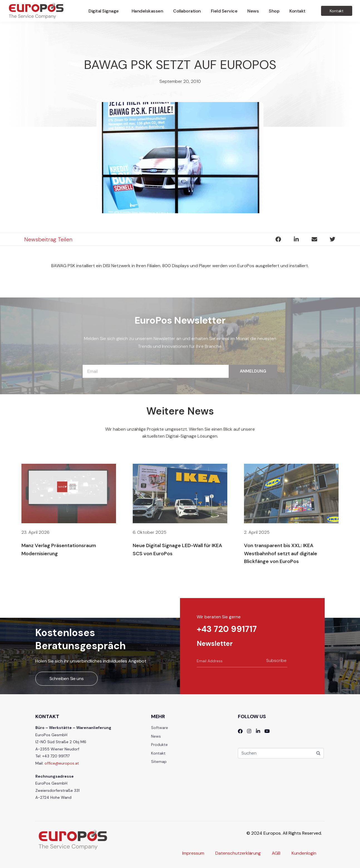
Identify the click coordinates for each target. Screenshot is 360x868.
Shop (274, 11)
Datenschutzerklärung (238, 853)
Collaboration (187, 11)
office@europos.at (62, 763)
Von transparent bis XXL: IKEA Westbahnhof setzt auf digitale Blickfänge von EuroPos (281, 554)
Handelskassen (147, 11)
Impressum (193, 853)
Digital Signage (104, 11)
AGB (276, 853)
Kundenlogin (304, 853)
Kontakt (297, 11)
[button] (278, 239)
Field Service (224, 11)
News (253, 11)
